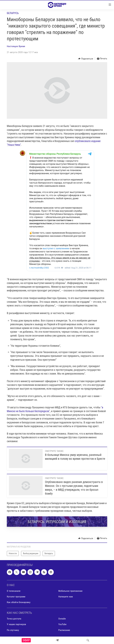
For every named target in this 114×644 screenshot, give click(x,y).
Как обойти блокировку (19, 602)
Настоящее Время (16, 46)
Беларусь (13, 13)
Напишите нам (66, 597)
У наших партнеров (16, 624)
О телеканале (14, 591)
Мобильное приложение (70, 591)
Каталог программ (16, 597)
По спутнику (13, 630)
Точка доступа (14, 619)
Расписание (64, 630)
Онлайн (62, 619)
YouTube (62, 624)
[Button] (86, 59)
